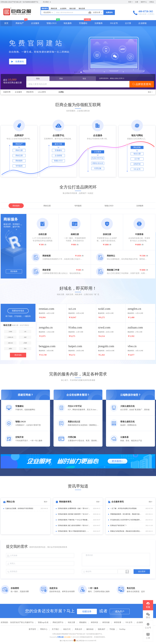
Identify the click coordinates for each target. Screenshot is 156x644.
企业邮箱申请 (142, 622)
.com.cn (10, 337)
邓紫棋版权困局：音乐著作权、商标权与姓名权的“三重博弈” (126, 514)
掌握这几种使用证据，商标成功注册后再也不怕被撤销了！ (126, 531)
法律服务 (99, 23)
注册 (137, 2)
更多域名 (18, 355)
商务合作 (79, 629)
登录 (130, 2)
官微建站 (83, 23)
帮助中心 (44, 629)
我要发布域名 (18, 311)
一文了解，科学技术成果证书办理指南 (123, 508)
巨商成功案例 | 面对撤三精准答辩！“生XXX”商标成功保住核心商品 (74, 514)
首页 (6, 23)
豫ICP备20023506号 (66, 641)
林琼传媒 (106, 622)
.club (25, 343)
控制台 (152, 2)
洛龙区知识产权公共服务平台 (22, 622)
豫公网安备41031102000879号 (85, 641)
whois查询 (42, 92)
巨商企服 (60, 637)
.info (10, 349)
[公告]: (61, 92)
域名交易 (82, 9)
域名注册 (72, 9)
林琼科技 (95, 622)
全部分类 (98, 13)
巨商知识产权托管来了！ (119, 525)
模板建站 (83, 622)
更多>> (150, 92)
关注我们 (47, 2)
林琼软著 (118, 622)
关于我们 (55, 629)
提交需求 (142, 572)
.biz (25, 349)
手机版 (112, 629)
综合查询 (48, 13)
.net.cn (10, 343)
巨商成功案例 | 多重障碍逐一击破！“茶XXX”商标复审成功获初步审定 (74, 508)
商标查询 (45, 9)
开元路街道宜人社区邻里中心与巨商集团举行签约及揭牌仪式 (126, 520)
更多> (46, 502)
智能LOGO (51, 23)
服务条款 (90, 629)
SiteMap (122, 629)
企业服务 (35, 23)
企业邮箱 (142, 23)
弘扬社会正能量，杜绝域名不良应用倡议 (19, 508)
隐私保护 (102, 629)
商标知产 (20, 23)
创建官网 (7, 92)
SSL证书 (114, 23)
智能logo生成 (43, 622)
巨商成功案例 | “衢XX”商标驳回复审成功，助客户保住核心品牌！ (74, 531)
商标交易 (54, 9)
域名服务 (68, 23)
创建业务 (87, 611)
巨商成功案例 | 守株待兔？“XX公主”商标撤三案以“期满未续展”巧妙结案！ (74, 520)
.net (25, 337)
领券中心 (144, 2)
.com (10, 331)
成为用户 (120, 611)
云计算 (128, 23)
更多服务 (14, 271)
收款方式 (67, 629)
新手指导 (32, 629)
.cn (25, 331)
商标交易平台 (58, 622)
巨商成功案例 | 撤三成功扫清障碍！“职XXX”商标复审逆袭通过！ (74, 525)
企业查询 (63, 9)
